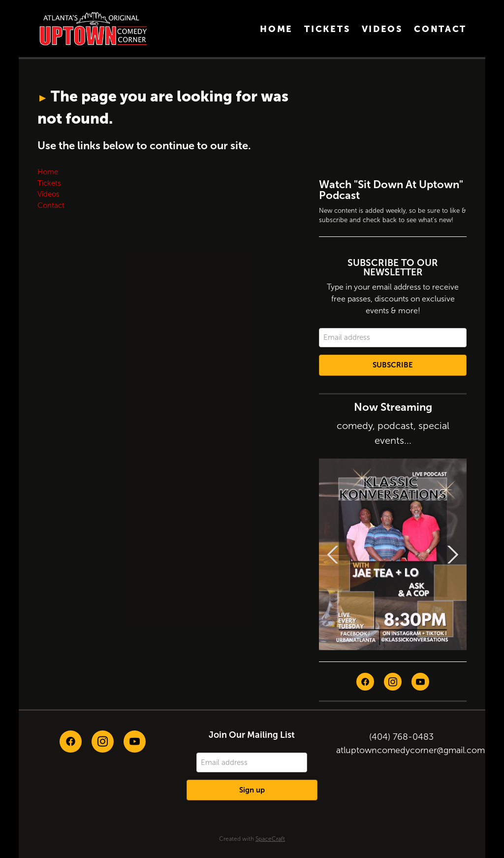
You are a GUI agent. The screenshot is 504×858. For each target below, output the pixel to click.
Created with (252, 839)
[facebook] (365, 682)
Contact (440, 29)
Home (276, 29)
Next (453, 554)
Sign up (252, 790)
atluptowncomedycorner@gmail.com (410, 750)
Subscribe (393, 365)
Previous (333, 554)
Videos (382, 29)
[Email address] (393, 338)
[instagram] (393, 682)
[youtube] (420, 682)
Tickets (327, 29)
